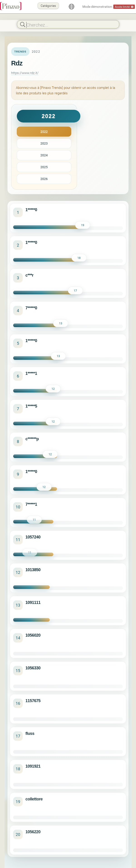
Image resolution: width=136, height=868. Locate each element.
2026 (44, 179)
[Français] (72, 7)
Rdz (17, 63)
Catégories (48, 6)
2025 (44, 167)
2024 (44, 155)
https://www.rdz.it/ (25, 73)
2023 (44, 143)
